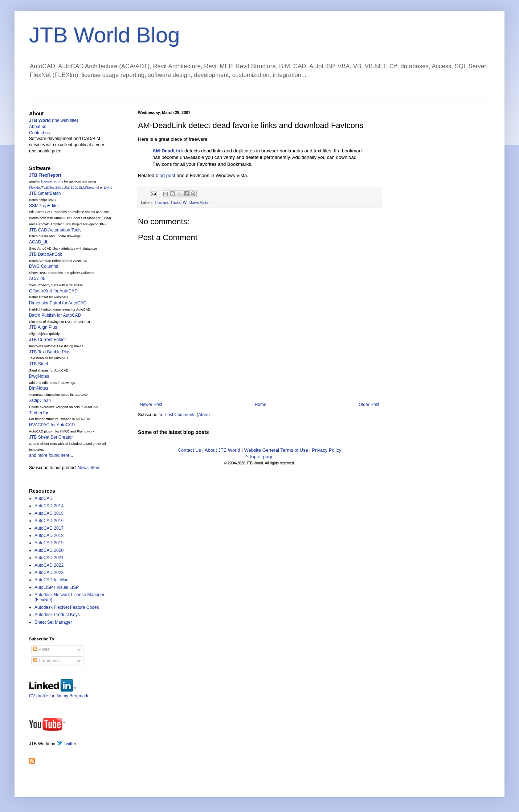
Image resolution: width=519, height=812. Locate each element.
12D (74, 188)
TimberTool (40, 413)
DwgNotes (39, 376)
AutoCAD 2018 (49, 536)
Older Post (369, 405)
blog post (165, 175)
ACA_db (37, 279)
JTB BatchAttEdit (46, 254)
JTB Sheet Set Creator (51, 437)
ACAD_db (39, 242)
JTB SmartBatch (45, 193)
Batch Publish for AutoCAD (55, 315)
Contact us (39, 133)
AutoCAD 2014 (49, 506)
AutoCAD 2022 (49, 565)
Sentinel (93, 188)
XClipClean (40, 401)
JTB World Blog (105, 35)
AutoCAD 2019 (49, 543)
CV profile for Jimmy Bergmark (59, 693)
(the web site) (54, 120)
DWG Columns (44, 266)
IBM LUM (62, 188)
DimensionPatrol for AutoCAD (58, 303)
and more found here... (51, 455)
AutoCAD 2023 (49, 573)
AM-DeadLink (168, 151)
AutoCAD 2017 (49, 528)
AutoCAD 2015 (49, 513)
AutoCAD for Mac (51, 580)
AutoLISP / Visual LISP (57, 587)
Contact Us (189, 450)
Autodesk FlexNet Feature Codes (67, 607)
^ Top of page (259, 457)
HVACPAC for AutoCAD (52, 425)
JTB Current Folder (48, 340)
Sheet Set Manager (53, 622)
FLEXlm (48, 188)
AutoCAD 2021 (49, 558)
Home (261, 405)
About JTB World (222, 450)
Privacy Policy (327, 450)
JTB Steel (38, 364)
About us (38, 127)
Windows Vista (196, 202)
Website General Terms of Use (276, 450)
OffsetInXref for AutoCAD (53, 291)
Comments (46, 661)
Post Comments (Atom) (187, 415)
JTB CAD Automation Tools (55, 230)
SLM (82, 188)
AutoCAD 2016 (49, 521)
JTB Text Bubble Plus (50, 352)
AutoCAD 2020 (49, 550)
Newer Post (151, 405)
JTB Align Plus (43, 327)
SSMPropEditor (44, 206)
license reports (52, 181)
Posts (41, 649)
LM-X (108, 188)
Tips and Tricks (168, 202)
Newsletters (89, 468)
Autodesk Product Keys (57, 615)
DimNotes (39, 388)
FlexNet (35, 188)
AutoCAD (44, 499)
